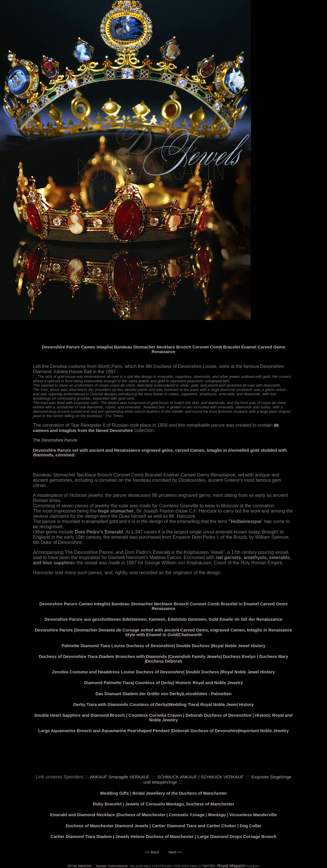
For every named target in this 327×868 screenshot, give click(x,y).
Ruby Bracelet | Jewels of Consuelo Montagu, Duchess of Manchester (163, 804)
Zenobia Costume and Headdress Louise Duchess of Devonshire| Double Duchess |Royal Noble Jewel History (164, 672)
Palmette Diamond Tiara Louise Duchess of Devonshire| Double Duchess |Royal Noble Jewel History (163, 646)
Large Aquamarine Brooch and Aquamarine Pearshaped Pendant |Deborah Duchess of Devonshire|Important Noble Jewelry (163, 731)
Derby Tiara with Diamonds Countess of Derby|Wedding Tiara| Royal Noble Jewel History (163, 705)
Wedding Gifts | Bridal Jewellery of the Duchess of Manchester (163, 793)
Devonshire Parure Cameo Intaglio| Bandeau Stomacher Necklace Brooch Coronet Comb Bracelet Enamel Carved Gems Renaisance (164, 349)
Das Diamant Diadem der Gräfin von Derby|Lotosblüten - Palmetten (164, 694)
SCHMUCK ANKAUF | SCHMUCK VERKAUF (201, 777)
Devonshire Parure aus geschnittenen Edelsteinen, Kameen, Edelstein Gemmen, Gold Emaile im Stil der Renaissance (163, 619)
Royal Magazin (232, 866)
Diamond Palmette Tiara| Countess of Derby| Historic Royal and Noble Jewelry (164, 683)
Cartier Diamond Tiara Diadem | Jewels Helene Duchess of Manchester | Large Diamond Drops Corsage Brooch (163, 837)
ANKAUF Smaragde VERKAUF (120, 777)
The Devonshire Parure (55, 440)
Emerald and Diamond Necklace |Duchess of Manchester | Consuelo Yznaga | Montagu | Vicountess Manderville (163, 815)
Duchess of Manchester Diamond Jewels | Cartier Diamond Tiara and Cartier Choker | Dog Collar (164, 826)
